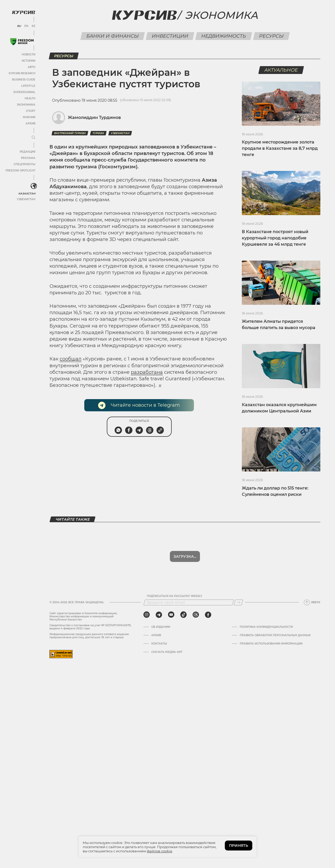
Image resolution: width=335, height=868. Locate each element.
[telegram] (159, 615)
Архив (30, 123)
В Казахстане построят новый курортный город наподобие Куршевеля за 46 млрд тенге (275, 238)
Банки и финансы (112, 36)
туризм (98, 133)
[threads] (196, 615)
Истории (29, 61)
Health (30, 98)
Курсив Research (22, 73)
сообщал (71, 359)
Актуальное (281, 70)
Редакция (27, 152)
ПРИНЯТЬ (239, 846)
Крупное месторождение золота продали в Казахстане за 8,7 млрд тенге (280, 148)
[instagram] (147, 615)
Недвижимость (224, 36)
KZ (33, 26)
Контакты (159, 644)
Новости (29, 54)
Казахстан (27, 194)
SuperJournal (24, 92)
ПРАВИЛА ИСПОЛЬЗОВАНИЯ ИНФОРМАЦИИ (271, 644)
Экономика (26, 105)
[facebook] (208, 615)
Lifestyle (28, 86)
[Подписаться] (238, 602)
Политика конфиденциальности (266, 627)
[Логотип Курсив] (24, 12)
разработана (147, 372)
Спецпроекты (24, 164)
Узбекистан (26, 199)
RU (19, 26)
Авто (32, 67)
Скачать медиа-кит (167, 652)
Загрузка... (185, 556)
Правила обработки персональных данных (275, 635)
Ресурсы (271, 36)
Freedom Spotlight (20, 171)
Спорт (31, 111)
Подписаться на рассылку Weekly (175, 596)
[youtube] (171, 615)
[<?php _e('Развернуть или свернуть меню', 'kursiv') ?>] (34, 186)
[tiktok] (183, 615)
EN (26, 26)
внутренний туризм (70, 133)
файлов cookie (160, 851)
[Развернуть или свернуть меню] (33, 138)
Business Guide (24, 80)
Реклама (28, 158)
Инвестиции (170, 36)
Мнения (29, 117)
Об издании (161, 627)
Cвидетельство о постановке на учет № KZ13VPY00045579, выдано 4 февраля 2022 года (90, 627)
